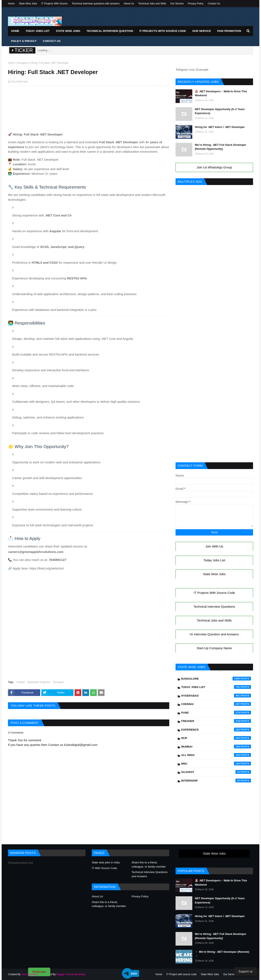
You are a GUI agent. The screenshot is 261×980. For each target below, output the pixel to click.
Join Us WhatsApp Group (214, 167)
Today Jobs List (214, 560)
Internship (216, 781)
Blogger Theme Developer (71, 974)
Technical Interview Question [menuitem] (110, 31)
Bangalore (216, 679)
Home (11, 4)
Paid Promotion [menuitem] (229, 31)
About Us (129, 4)
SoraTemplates (30, 974)
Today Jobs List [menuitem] (38, 31)
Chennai (216, 704)
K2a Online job (19, 82)
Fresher (216, 721)
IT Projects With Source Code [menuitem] (163, 31)
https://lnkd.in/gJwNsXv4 (48, 568)
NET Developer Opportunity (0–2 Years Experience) (220, 111)
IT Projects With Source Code (214, 593)
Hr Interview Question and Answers (214, 634)
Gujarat (216, 772)
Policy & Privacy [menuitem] (24, 41)
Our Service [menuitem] (202, 31)
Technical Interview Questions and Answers (150, 874)
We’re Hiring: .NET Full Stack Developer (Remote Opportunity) (220, 147)
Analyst (21, 682)
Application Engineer (39, 682)
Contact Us (214, 4)
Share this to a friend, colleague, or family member (149, 865)
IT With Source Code (104, 868)
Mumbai (216, 747)
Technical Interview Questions (214, 607)
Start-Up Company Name (214, 648)
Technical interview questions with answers (96, 4)
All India (216, 755)
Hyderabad (216, 696)
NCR (216, 738)
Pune (216, 713)
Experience (216, 730)
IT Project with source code (182, 974)
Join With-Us (214, 546)
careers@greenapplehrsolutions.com (38, 552)
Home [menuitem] (15, 31)
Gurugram (23, 63)
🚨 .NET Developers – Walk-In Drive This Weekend (221, 93)
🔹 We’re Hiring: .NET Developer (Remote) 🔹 (222, 954)
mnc (216, 764)
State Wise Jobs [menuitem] (68, 31)
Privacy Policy (196, 4)
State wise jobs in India (106, 862)
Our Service (177, 4)
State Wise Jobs (28, 4)
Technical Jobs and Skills (152, 4)
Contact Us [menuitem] (52, 41)
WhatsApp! (39, 972)
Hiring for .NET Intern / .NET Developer (220, 127)
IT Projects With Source (54, 4)
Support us (245, 971)
